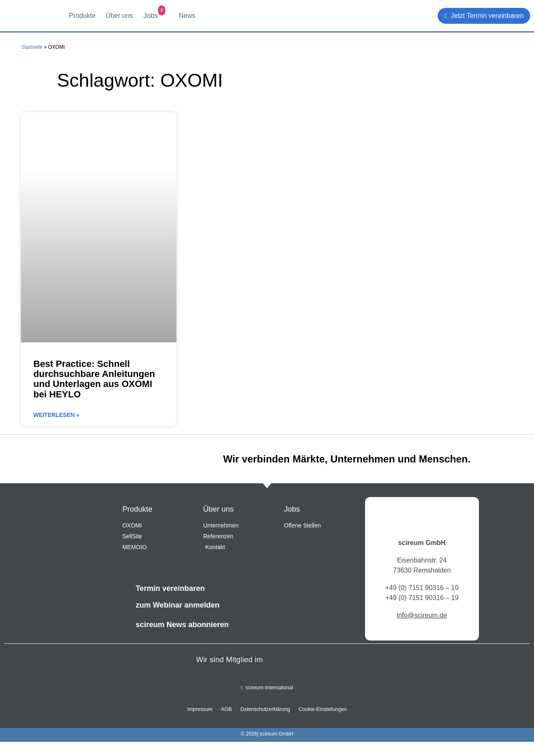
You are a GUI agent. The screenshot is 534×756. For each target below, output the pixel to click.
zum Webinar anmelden (178, 605)
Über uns (121, 12)
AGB (228, 710)
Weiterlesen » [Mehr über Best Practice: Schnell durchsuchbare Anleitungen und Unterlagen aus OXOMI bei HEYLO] (56, 415)
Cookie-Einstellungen (320, 710)
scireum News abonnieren (182, 625)
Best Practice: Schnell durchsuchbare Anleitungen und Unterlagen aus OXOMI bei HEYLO (94, 379)
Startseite (32, 47)
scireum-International (267, 688)
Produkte (83, 12)
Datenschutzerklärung (265, 710)
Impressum (203, 710)
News (188, 12)
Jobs (154, 12)
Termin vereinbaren (170, 588)
